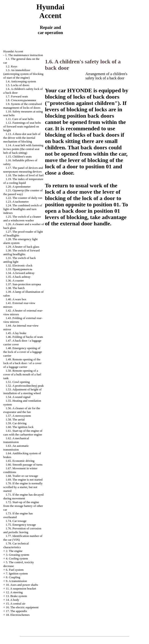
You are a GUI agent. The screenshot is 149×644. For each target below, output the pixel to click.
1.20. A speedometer (18, 187)
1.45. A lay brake (16, 333)
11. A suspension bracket (21, 588)
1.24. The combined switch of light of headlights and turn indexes (23, 209)
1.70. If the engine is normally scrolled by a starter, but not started (23, 487)
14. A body (13, 600)
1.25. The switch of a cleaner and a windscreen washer (22, 218)
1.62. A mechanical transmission (16, 440)
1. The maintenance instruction (24, 55)
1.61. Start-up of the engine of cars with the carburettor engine (23, 433)
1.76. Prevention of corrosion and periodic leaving (22, 530)
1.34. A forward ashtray (20, 273)
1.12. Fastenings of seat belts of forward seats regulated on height (22, 126)
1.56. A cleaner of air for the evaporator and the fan (22, 410)
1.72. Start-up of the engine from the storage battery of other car (23, 506)
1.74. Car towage (16, 521)
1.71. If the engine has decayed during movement (23, 496)
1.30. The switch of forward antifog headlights (22, 252)
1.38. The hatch (15, 288)
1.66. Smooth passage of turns (24, 465)
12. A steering (14, 592)
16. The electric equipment (22, 607)
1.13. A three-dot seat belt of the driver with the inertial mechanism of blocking (22, 138)
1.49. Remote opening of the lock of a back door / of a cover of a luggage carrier (22, 363)
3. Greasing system (18, 555)
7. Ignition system (17, 573)
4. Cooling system (17, 558)
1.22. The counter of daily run (24, 198)
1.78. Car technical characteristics (16, 545)
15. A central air (16, 604)
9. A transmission (16, 581)
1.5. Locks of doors (18, 85)
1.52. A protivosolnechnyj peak (25, 386)
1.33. (19, 269)
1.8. (21, 100)
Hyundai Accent (13, 51)
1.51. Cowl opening (18, 382)
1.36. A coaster (15, 280)
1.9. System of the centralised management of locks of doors (23, 106)
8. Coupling (13, 577)
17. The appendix (16, 611)
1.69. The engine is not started (24, 480)
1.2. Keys (11, 66)
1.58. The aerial (15, 419)
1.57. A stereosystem (18, 416)
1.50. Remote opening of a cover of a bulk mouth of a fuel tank (22, 374)
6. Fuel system (15, 570)
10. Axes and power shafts (22, 585)
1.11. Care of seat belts (20, 119)
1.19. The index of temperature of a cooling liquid (23, 181)
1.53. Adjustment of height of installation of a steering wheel (22, 391)
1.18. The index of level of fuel (25, 175)
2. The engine (14, 551)
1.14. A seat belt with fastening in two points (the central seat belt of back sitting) (23, 149)
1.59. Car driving (16, 423)
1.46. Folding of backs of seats (24, 337)
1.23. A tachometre (17, 202)
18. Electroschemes (18, 615)
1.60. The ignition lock (20, 427)
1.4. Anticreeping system (21, 81)
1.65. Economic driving (20, 461)
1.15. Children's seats (19, 156)
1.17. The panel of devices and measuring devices (23, 170)
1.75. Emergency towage (21, 525)
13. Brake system (16, 596)
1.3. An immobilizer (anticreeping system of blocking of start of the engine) (23, 74)
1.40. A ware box (16, 299)
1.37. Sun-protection (23, 284)
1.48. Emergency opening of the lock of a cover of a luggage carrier (23, 352)
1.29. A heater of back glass (22, 247)
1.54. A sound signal (18, 397)
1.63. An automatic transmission (16, 448)
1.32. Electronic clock (19, 265)
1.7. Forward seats (17, 96)
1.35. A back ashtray (18, 277)
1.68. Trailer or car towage (22, 476)
